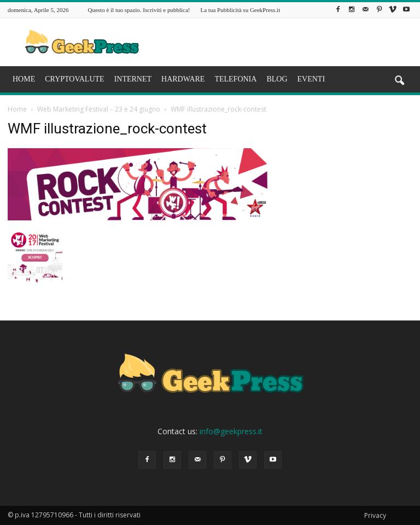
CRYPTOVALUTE (74, 79)
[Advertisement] (284, 42)
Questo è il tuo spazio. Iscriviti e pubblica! (139, 10)
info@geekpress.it (231, 431)
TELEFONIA (235, 79)
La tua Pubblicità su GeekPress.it (240, 10)
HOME (24, 79)
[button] (399, 81)
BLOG (277, 79)
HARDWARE (183, 79)
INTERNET (133, 79)
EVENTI (311, 79)
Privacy (375, 515)
